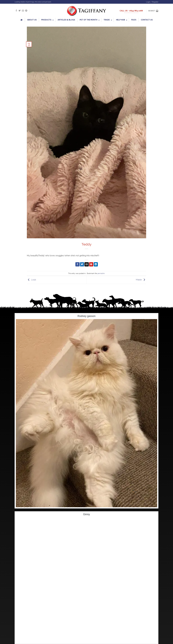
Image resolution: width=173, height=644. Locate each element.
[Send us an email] (23, 11)
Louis (31, 280)
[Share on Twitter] (82, 264)
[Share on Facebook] (77, 264)
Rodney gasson (86, 316)
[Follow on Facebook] (16, 11)
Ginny (86, 514)
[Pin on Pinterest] (91, 264)
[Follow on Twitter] (20, 11)
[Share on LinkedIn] (96, 264)
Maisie (141, 280)
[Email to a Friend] (87, 264)
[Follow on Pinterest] (26, 11)
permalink (101, 273)
